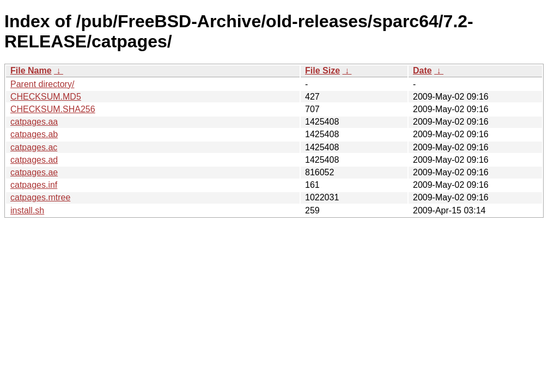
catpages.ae (34, 172)
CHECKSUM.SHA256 (53, 109)
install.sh (27, 210)
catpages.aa (34, 122)
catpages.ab (34, 134)
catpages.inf (34, 185)
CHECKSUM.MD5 (46, 97)
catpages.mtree (40, 197)
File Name (31, 71)
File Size (322, 71)
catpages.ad (34, 160)
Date (422, 71)
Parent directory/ (42, 84)
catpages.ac (34, 147)
